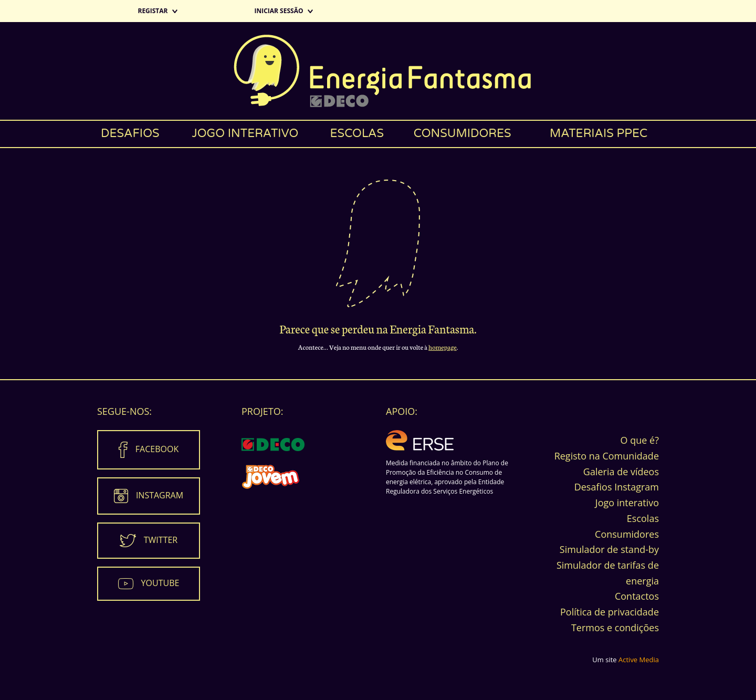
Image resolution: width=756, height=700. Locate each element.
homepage (443, 347)
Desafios (130, 133)
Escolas (357, 133)
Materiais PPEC (598, 133)
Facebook (157, 449)
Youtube (160, 583)
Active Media (639, 660)
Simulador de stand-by (609, 549)
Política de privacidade (610, 612)
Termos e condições (615, 628)
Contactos (637, 596)
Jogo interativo (245, 133)
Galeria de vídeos (621, 472)
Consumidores (463, 133)
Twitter (161, 540)
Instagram (160, 495)
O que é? (640, 440)
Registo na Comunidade (607, 456)
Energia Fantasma (378, 71)
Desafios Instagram (617, 487)
